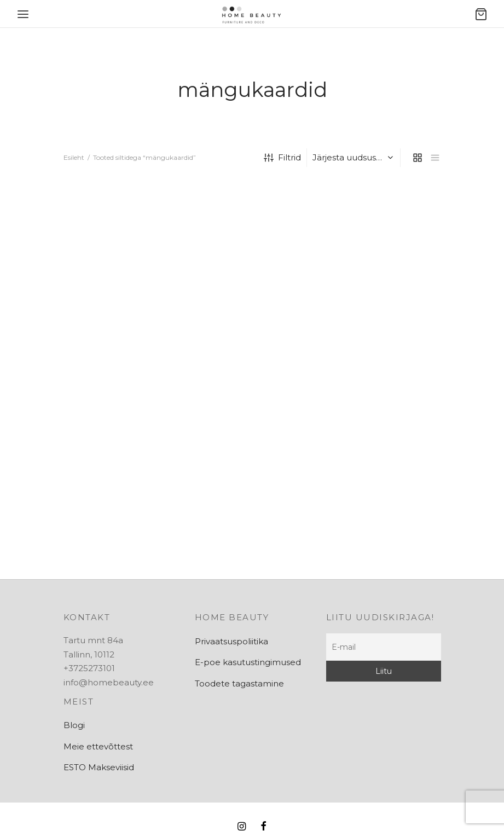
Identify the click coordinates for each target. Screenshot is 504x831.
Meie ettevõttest (98, 746)
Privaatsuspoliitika (231, 641)
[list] (435, 158)
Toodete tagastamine (239, 683)
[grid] (418, 158)
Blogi (74, 725)
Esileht (74, 157)
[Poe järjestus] (355, 158)
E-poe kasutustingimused (248, 662)
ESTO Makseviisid (99, 767)
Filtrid (282, 157)
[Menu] (23, 14)
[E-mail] (384, 647)
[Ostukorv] (481, 14)
